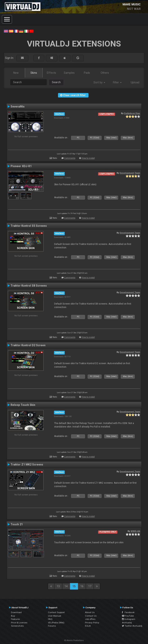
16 (82, 586)
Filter (117, 82)
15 (74, 586)
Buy (13, 616)
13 (58, 586)
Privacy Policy (92, 623)
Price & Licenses (19, 623)
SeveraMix (18, 107)
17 (90, 586)
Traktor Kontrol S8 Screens (29, 286)
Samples (69, 73)
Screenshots (17, 626)
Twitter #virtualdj (132, 626)
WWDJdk (135, 531)
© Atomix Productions (74, 640)
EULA (88, 626)
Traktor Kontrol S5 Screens (29, 226)
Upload (135, 82)
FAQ (50, 619)
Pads (87, 73)
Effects (51, 73)
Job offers (90, 619)
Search (56, 82)
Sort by (99, 82)
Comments (70, 158)
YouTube (128, 616)
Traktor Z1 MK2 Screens (27, 465)
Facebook (128, 612)
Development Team (130, 173)
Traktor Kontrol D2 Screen (28, 345)
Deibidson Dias (132, 113)
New (16, 73)
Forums (52, 626)
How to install (88, 158)
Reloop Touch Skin (23, 405)
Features (15, 619)
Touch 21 (17, 524)
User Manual (55, 616)
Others (105, 73)
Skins (34, 73)
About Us (90, 612)
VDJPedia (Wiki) (56, 623)
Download (16, 612)
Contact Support (56, 612)
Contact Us (91, 616)
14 (66, 586)
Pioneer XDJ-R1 (21, 166)
